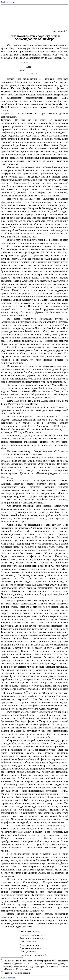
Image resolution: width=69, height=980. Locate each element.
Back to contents (8, 2)
